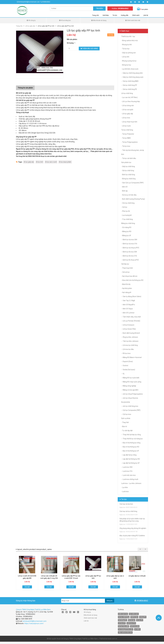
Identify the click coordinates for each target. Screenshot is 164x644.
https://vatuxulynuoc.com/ (34, 623)
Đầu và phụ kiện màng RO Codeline (132, 536)
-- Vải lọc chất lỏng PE (129, 89)
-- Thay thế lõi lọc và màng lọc (132, 439)
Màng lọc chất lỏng (128, 223)
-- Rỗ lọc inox (126, 353)
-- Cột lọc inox (126, 414)
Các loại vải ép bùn (126, 504)
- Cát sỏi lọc (125, 272)
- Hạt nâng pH (126, 292)
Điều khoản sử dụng (99, 20)
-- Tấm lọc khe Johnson (130, 341)
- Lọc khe (125, 487)
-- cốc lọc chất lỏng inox (130, 406)
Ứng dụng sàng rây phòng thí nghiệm (133, 528)
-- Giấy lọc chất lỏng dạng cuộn (132, 77)
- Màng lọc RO (126, 231)
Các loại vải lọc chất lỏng (128, 511)
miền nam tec (123, 614)
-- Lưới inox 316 (127, 471)
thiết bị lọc (134, 617)
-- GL (123, 374)
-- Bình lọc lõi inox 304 (129, 252)
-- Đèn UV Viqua (127, 309)
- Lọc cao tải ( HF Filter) (129, 97)
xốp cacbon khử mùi (125, 632)
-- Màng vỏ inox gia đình (130, 390)
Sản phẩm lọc (126, 162)
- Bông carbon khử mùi (129, 41)
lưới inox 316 (131, 623)
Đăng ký (110, 601)
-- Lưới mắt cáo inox (128, 475)
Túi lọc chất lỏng (127, 130)
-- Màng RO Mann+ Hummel (131, 357)
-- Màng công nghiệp (129, 386)
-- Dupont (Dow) (127, 361)
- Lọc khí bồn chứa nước (130, 69)
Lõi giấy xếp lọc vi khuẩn (137, 576)
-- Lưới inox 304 (127, 467)
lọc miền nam (134, 614)
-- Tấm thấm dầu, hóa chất (131, 317)
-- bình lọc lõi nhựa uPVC (130, 260)
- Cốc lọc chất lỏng (128, 203)
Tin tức (115, 15)
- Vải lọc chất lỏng (128, 171)
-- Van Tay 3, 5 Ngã (128, 301)
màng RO (143, 617)
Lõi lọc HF (122, 623)
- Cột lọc (124, 207)
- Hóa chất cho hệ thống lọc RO (132, 280)
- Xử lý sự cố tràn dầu (129, 195)
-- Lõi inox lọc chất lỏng (129, 345)
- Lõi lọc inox (126, 118)
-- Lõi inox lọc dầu (128, 349)
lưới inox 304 (135, 626)
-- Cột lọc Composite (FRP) (131, 410)
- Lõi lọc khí (125, 57)
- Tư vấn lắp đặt (127, 431)
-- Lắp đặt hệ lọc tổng (129, 455)
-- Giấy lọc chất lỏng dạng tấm (132, 73)
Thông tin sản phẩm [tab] (25, 88)
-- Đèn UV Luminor (128, 313)
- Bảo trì (124, 426)
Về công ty (31, 20)
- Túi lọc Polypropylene (129, 142)
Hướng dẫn (125, 15)
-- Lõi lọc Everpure (128, 325)
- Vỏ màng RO (126, 227)
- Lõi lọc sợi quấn (127, 110)
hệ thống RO (123, 620)
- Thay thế (125, 422)
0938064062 (46, 2)
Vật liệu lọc (125, 264)
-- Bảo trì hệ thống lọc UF (130, 451)
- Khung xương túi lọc (129, 61)
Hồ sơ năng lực (65, 20)
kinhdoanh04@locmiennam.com (29, 2)
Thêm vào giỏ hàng (89, 49)
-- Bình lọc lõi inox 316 (129, 256)
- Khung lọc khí (126, 45)
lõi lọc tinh (39, 162)
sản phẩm (144, 9)
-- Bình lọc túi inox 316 (129, 244)
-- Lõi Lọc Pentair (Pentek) (131, 321)
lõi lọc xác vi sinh (51, 162)
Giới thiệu (106, 15)
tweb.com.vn (112, 639)
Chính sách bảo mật (133, 20)
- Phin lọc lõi (126, 211)
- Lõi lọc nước (126, 126)
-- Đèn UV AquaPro (128, 305)
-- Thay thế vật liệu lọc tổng (131, 435)
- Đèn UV (124, 187)
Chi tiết (27, 587)
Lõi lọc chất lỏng (127, 93)
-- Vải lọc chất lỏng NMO (130, 81)
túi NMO (137, 629)
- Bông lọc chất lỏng (128, 179)
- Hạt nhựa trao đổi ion (129, 276)
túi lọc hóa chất (124, 626)
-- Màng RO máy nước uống (131, 382)
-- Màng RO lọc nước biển (130, 378)
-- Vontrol (125, 366)
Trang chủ (95, 15)
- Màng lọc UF (126, 236)
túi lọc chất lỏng (124, 617)
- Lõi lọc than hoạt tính (129, 122)
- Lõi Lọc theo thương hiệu (131, 101)
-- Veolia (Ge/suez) (128, 370)
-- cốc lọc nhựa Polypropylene (132, 394)
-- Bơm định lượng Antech (131, 333)
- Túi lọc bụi (125, 49)
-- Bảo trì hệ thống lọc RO (130, 447)
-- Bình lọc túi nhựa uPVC (130, 248)
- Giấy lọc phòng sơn (129, 53)
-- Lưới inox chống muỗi (130, 479)
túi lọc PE (140, 620)
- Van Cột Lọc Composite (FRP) (132, 183)
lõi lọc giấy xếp (29, 162)
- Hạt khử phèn (127, 288)
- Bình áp (124, 191)
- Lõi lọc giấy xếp (127, 114)
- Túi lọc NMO (126, 138)
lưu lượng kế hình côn (126, 629)
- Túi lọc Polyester (128, 134)
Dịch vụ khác (126, 418)
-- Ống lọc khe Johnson (130, 337)
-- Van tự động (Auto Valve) (131, 296)
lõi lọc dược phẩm (65, 162)
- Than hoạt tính (127, 268)
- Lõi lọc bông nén (128, 106)
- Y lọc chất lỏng (127, 219)
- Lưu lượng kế (126, 215)
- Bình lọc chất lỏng (128, 175)
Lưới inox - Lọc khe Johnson (131, 483)
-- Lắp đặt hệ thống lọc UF (130, 463)
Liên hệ (146, 15)
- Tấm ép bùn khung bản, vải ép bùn (133, 152)
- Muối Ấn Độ (126, 284)
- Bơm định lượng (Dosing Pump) (133, 199)
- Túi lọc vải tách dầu (129, 158)
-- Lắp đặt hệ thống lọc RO (131, 459)
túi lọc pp (132, 620)
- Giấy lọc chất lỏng (128, 166)
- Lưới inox (125, 491)
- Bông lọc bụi (126, 65)
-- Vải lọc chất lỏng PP (129, 85)
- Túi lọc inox (126, 146)
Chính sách (136, 15)
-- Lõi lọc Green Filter (129, 329)
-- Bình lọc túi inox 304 (129, 240)
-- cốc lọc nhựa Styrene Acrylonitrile (130, 400)
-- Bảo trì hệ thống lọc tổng (131, 443)
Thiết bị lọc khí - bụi (128, 36)
